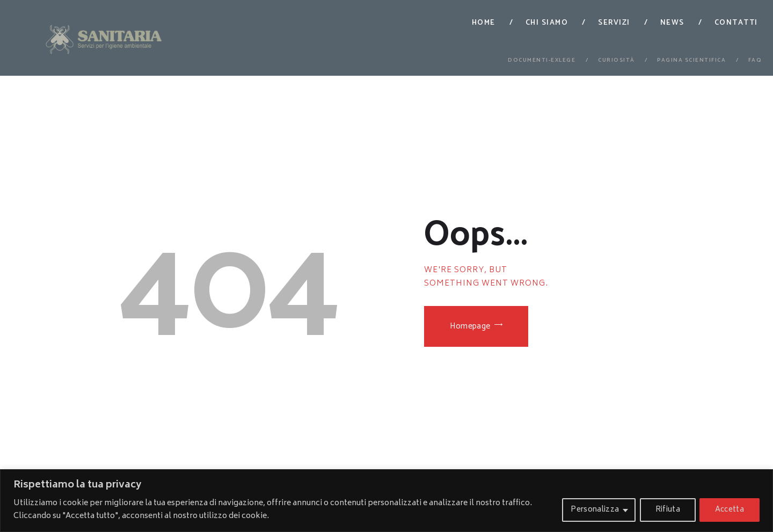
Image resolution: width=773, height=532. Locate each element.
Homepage (472, 328)
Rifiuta (665, 510)
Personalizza (591, 510)
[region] (386, 501)
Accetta (729, 510)
